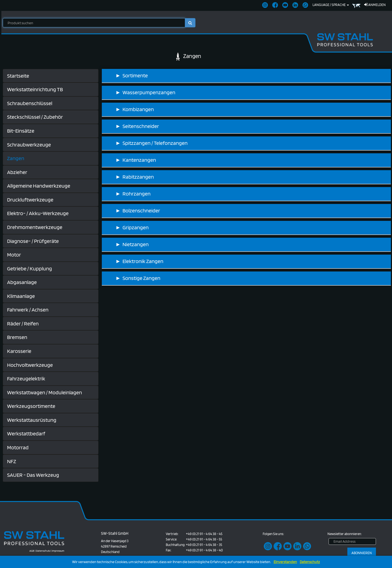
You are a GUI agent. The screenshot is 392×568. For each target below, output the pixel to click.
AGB (32, 551)
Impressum (58, 551)
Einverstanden (285, 562)
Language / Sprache (331, 5)
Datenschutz (310, 562)
